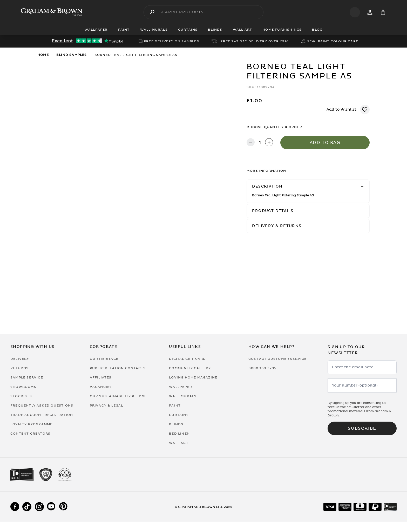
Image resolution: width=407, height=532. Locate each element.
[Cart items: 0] (383, 12)
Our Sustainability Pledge (118, 396)
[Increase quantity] (269, 143)
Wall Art (179, 443)
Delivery (20, 359)
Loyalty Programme (31, 424)
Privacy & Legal (107, 405)
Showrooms (23, 387)
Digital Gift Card (187, 359)
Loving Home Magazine (193, 377)
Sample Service (27, 377)
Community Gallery (190, 368)
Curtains (179, 415)
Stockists (21, 396)
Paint (175, 405)
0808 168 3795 (263, 368)
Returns (19, 368)
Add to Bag (325, 143)
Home (43, 55)
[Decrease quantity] (251, 143)
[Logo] (52, 12)
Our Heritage (104, 359)
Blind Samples (72, 55)
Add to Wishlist (341, 109)
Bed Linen (179, 434)
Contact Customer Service (278, 359)
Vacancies (101, 387)
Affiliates (101, 377)
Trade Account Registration (42, 415)
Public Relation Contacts (118, 368)
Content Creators (30, 434)
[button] (308, 187)
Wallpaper (181, 387)
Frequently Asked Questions (42, 405)
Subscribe (362, 428)
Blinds (176, 424)
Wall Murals (183, 396)
